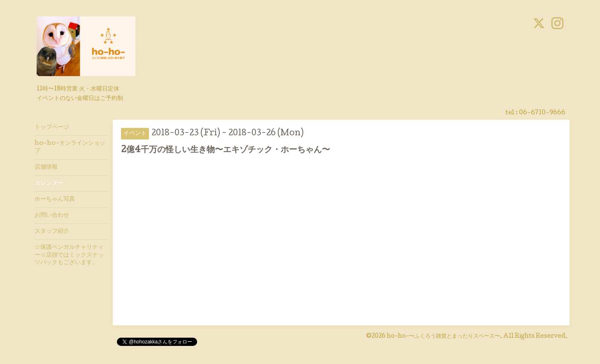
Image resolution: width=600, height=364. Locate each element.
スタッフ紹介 (52, 232)
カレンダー (49, 183)
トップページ (52, 128)
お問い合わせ (52, 216)
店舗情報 (46, 167)
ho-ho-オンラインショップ (70, 147)
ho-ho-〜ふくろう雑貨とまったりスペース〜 (443, 336)
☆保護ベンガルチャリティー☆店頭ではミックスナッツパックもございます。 (69, 255)
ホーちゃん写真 (55, 199)
